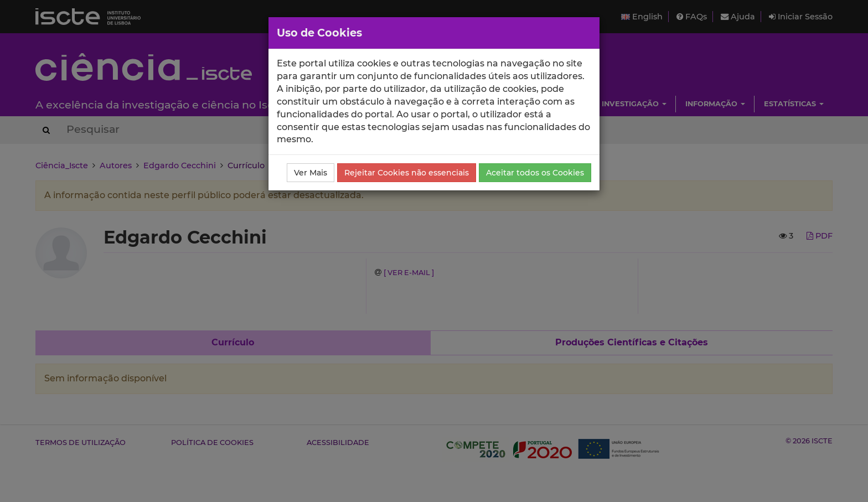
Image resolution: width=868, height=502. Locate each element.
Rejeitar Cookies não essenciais (407, 173)
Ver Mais (311, 173)
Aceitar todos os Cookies (535, 173)
